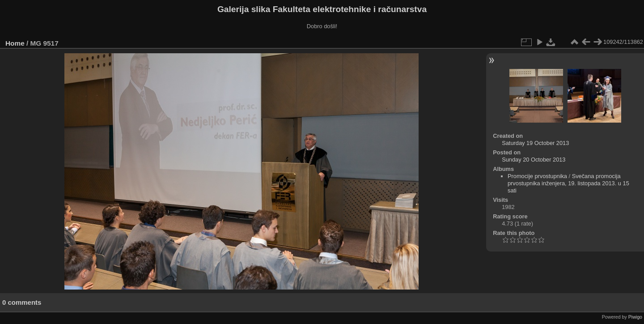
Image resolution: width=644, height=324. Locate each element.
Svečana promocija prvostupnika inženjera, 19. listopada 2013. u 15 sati (568, 183)
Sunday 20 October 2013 (534, 160)
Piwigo (635, 317)
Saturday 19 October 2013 (535, 143)
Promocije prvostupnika (537, 176)
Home (15, 43)
